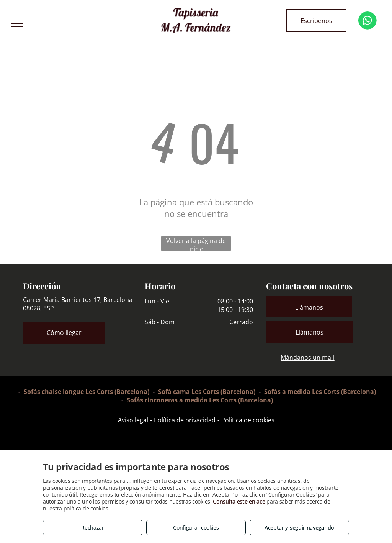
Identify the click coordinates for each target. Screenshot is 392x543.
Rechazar (93, 527)
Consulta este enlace (239, 501)
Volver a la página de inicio (196, 244)
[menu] (17, 27)
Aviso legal (133, 420)
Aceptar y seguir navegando (299, 527)
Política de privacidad (185, 420)
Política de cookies (248, 420)
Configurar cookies (196, 527)
